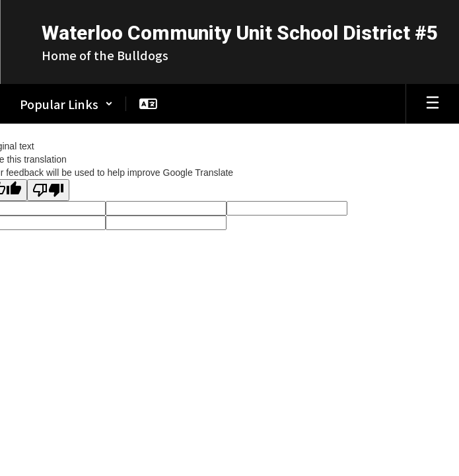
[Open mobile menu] (433, 104)
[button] (66, 104)
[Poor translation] (48, 190)
